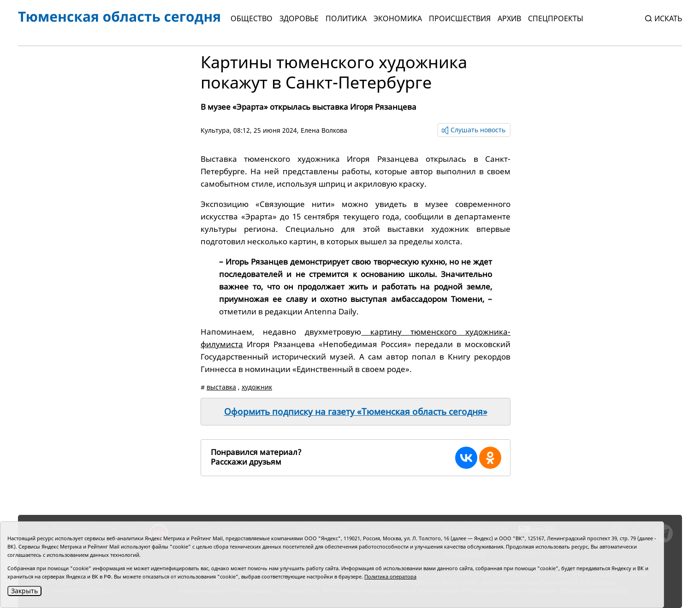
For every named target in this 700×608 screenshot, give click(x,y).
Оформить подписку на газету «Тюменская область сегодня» (356, 412)
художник (257, 387)
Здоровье (299, 18)
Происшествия (460, 18)
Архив (509, 18)
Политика (346, 18)
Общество (252, 18)
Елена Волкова (324, 130)
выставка (221, 387)
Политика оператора (390, 576)
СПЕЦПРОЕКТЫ (556, 18)
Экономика (398, 18)
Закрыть (24, 591)
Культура (215, 130)
